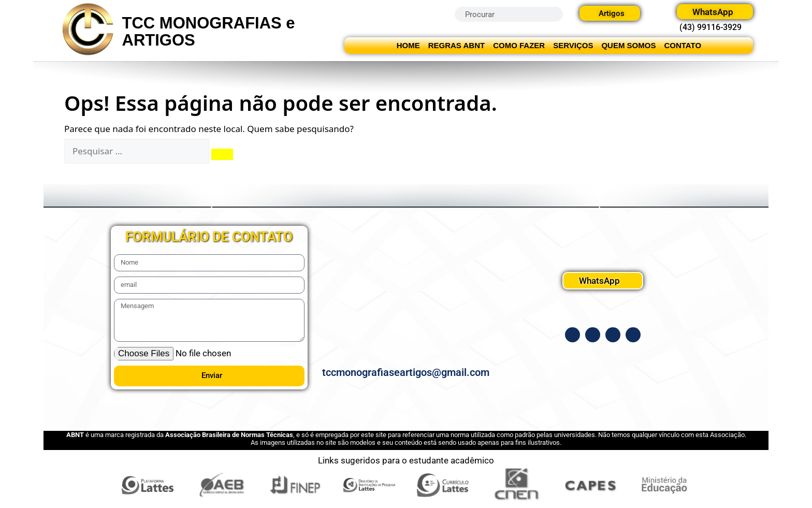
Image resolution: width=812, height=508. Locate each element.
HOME (408, 45)
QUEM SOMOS (628, 45)
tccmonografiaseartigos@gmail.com (406, 372)
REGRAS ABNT (456, 45)
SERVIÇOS (573, 45)
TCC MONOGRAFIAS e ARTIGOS (209, 32)
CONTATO (683, 45)
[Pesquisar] (222, 154)
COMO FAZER (519, 45)
